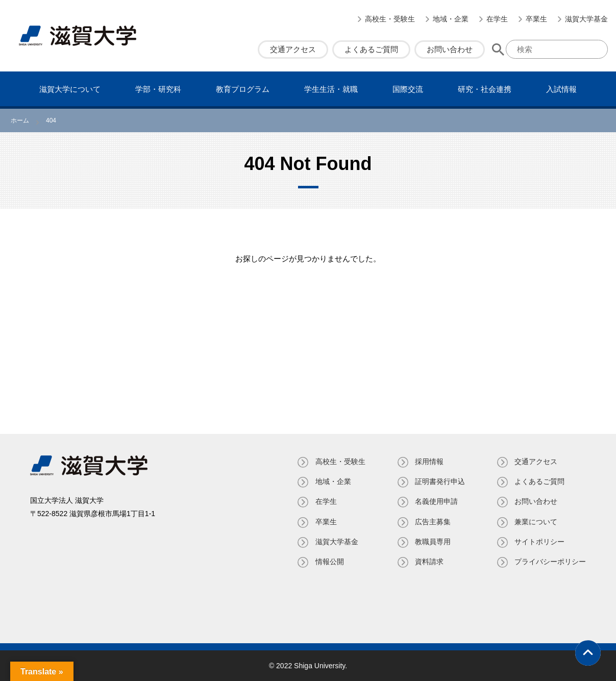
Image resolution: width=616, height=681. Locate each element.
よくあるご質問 (371, 49)
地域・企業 (451, 19)
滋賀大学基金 (586, 19)
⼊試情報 (561, 89)
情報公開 (329, 562)
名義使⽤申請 (436, 501)
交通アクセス (293, 49)
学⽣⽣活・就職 (331, 89)
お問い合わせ (450, 49)
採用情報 (429, 461)
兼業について (536, 522)
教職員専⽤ (432, 542)
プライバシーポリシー (550, 562)
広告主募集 (432, 522)
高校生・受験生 (390, 19)
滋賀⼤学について (70, 89)
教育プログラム (243, 89)
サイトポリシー (539, 542)
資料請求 (429, 562)
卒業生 (536, 19)
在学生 (497, 19)
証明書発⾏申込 (439, 481)
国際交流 (408, 89)
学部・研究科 (158, 89)
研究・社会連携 (485, 89)
